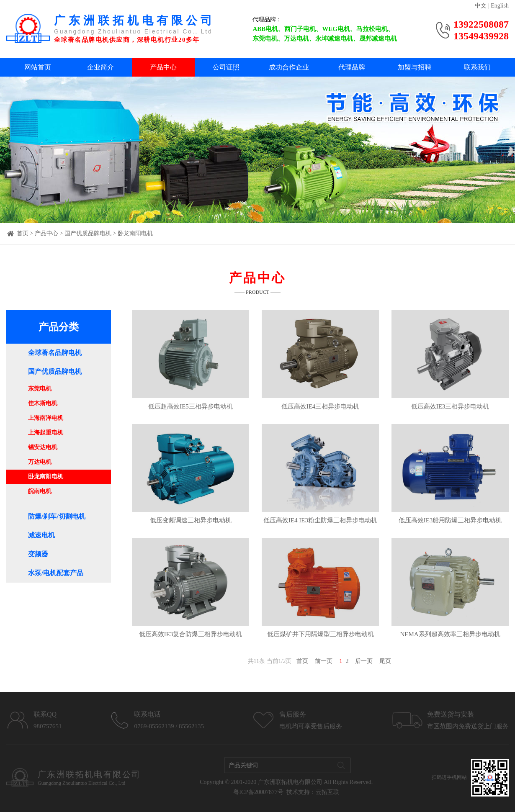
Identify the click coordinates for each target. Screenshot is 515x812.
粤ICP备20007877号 (258, 792)
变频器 (38, 554)
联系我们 (477, 67)
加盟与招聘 (415, 67)
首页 (23, 233)
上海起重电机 (46, 433)
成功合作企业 (289, 67)
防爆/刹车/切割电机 (57, 516)
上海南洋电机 (46, 418)
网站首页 (38, 67)
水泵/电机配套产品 (56, 573)
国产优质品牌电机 (88, 233)
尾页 (385, 661)
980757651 (48, 726)
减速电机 (41, 535)
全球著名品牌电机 (55, 353)
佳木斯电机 (43, 403)
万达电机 (40, 462)
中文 (481, 6)
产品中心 (163, 67)
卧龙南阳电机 (135, 233)
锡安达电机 (43, 447)
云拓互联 (327, 792)
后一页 (364, 661)
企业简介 (100, 67)
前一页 (324, 661)
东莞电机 (40, 389)
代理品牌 (352, 67)
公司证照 (226, 67)
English (500, 6)
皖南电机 (40, 491)
